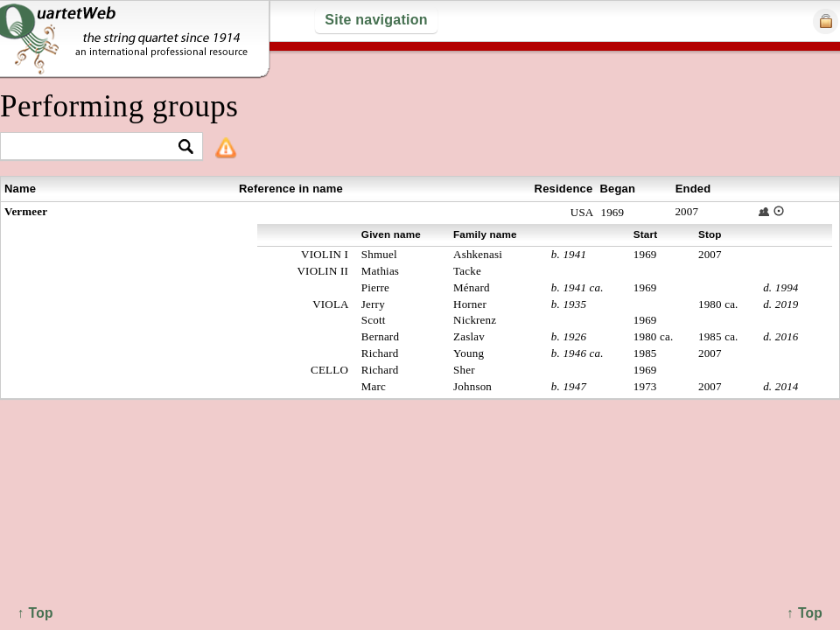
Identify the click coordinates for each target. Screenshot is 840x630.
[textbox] (94, 147)
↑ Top (805, 613)
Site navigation (376, 20)
